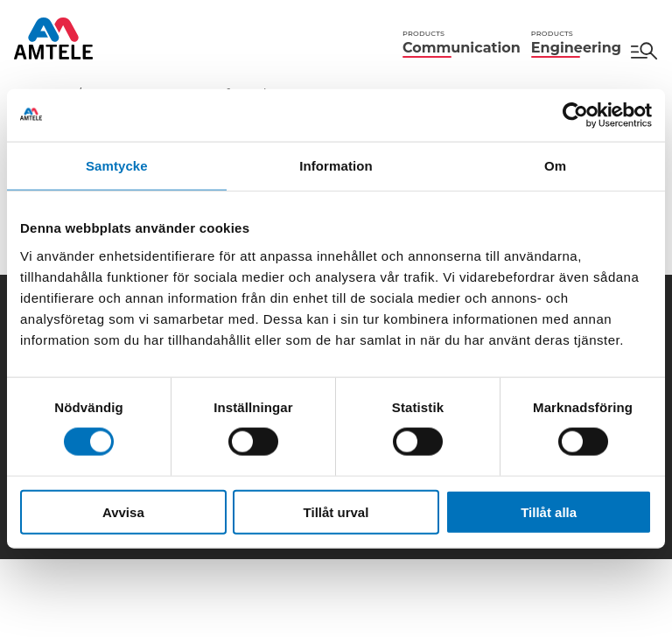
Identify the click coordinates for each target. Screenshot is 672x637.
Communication (462, 42)
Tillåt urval (336, 511)
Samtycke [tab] (117, 166)
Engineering (576, 42)
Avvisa (123, 511)
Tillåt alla (549, 511)
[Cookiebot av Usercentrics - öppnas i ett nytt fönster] (575, 115)
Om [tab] (555, 166)
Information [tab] (336, 166)
